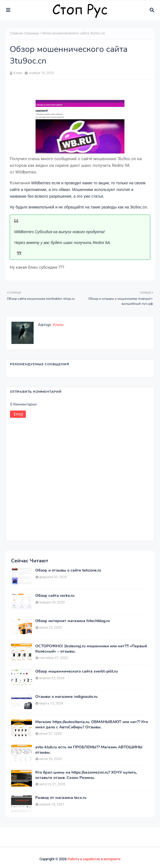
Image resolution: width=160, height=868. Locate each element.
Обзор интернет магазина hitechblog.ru (72, 621)
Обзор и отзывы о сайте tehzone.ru (68, 570)
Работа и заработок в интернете (94, 859)
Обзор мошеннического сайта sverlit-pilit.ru (77, 671)
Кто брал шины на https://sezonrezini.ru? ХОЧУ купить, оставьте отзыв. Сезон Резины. (86, 775)
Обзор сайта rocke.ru (55, 596)
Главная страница (24, 33)
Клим (18, 73)
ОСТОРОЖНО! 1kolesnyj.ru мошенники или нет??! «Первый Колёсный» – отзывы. (91, 649)
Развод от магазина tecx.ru (61, 798)
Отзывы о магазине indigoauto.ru (66, 697)
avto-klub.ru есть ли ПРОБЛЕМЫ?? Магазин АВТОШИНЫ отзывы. (89, 750)
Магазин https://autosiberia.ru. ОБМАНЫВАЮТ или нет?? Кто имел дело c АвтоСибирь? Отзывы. (92, 724)
